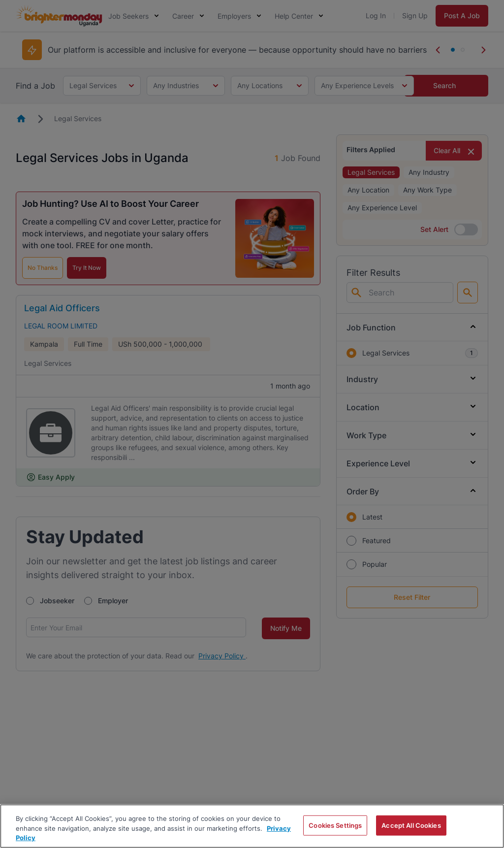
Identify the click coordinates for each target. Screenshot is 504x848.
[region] (252, 826)
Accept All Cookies (411, 825)
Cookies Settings (335, 825)
